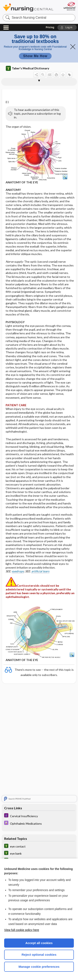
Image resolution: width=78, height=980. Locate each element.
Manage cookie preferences (39, 967)
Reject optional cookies (39, 955)
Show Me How (35, 56)
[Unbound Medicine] (70, 6)
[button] (67, 27)
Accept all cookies (39, 943)
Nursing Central (28, 7)
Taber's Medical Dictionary (27, 68)
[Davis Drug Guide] (39, 823)
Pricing (50, 27)
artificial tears (40, 571)
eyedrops (18, 571)
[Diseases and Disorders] (39, 816)
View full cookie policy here (22, 930)
